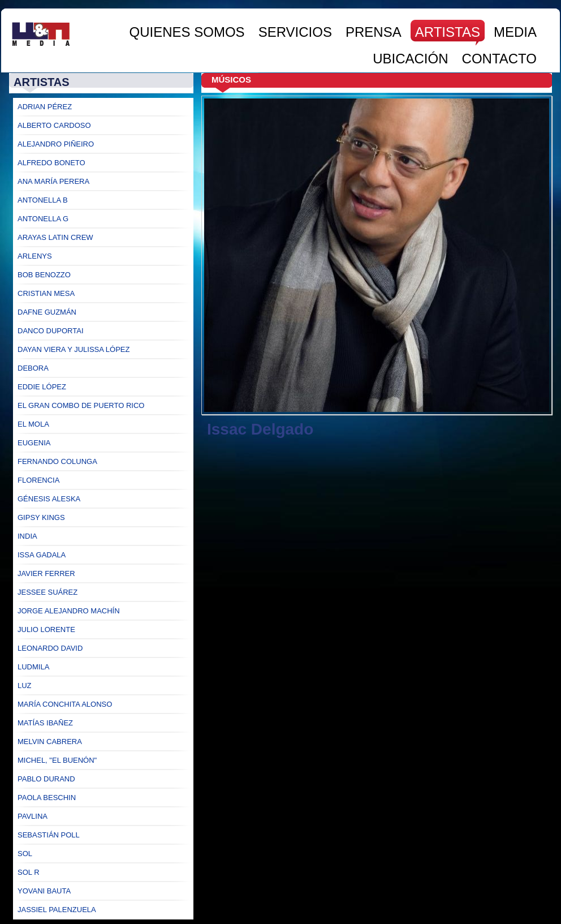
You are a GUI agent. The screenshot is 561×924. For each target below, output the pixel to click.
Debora (33, 368)
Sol (25, 854)
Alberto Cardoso (54, 125)
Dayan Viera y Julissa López (74, 349)
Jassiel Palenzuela (57, 910)
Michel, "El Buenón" (57, 760)
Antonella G (43, 219)
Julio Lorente (46, 629)
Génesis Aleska (49, 499)
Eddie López (42, 387)
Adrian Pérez (45, 107)
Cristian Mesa (46, 293)
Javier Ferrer (46, 573)
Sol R (29, 872)
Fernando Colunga (57, 461)
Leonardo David (50, 648)
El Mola (33, 424)
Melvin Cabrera (50, 742)
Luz (25, 686)
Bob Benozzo (44, 275)
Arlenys (35, 256)
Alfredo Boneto (51, 163)
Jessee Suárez (48, 592)
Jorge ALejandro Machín (69, 611)
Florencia (38, 480)
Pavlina (33, 816)
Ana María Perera (53, 181)
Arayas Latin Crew (55, 237)
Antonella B (43, 200)
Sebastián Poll (49, 835)
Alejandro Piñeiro (56, 144)
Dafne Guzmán (47, 312)
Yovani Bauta (44, 891)
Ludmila (33, 667)
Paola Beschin (47, 798)
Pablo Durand (46, 779)
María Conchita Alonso (65, 704)
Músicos (231, 79)
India (27, 536)
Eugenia (34, 443)
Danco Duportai (51, 331)
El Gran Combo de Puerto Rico (81, 405)
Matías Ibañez (45, 723)
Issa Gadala (42, 555)
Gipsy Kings (41, 517)
